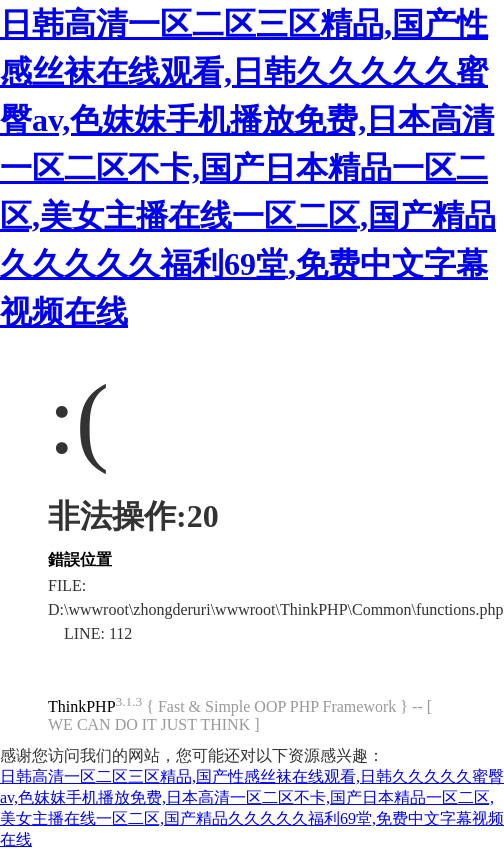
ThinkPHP (82, 706)
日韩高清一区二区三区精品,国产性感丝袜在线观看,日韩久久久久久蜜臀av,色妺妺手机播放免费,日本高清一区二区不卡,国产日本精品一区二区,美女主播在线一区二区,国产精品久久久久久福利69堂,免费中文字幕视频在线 (248, 168)
